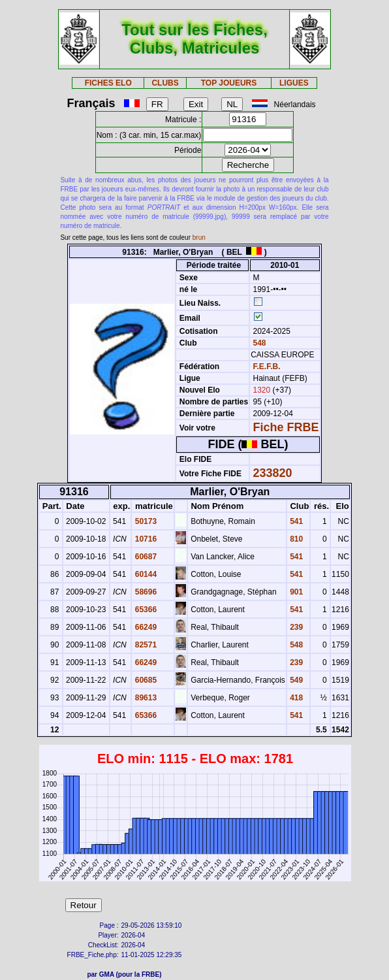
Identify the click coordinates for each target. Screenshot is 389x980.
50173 (145, 521)
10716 (145, 539)
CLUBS (165, 83)
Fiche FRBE (286, 427)
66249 (145, 627)
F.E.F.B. (267, 367)
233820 (273, 473)
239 (295, 627)
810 (295, 539)
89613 (145, 698)
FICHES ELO (108, 83)
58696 (145, 592)
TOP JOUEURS (229, 83)
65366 (145, 610)
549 (295, 680)
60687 (145, 557)
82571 (145, 645)
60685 (145, 680)
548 (258, 343)
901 (295, 592)
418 (295, 698)
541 (295, 521)
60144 (145, 574)
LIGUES (294, 83)
